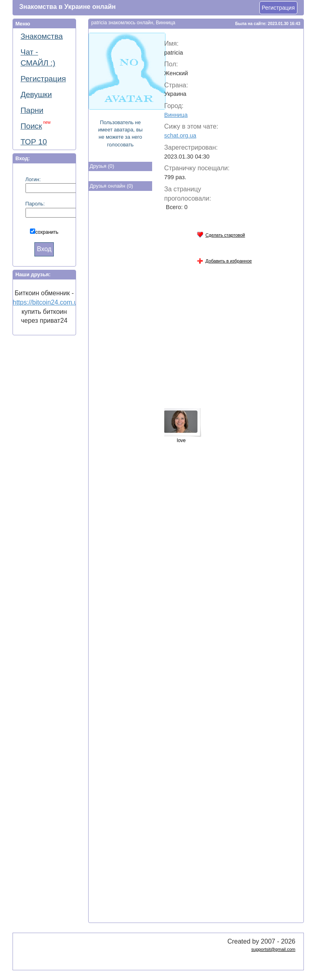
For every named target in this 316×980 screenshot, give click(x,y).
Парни (32, 110)
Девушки (36, 94)
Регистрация (278, 8)
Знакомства (42, 36)
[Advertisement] (121, 327)
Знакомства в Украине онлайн (68, 7)
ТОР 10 (34, 142)
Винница (176, 115)
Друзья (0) (102, 166)
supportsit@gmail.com (273, 949)
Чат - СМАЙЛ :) (38, 57)
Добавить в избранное (224, 259)
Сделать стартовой (221, 234)
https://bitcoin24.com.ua (47, 302)
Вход (44, 249)
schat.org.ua (180, 135)
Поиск (36, 125)
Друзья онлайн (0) (111, 186)
